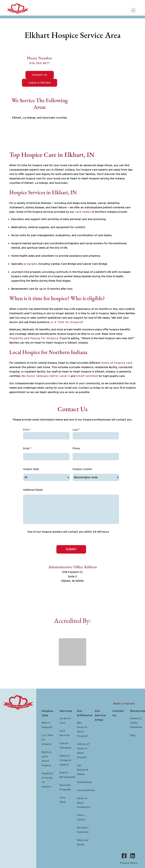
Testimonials (85, 782)
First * (27, 430)
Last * (76, 430)
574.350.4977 (40, 63)
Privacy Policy (129, 862)
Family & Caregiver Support (65, 760)
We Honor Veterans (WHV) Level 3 (46, 376)
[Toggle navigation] (133, 10)
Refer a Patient (124, 703)
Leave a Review (40, 83)
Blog (133, 735)
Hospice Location (82, 469)
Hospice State (31, 469)
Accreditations (86, 790)
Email (27, 448)
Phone (76, 448)
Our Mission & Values (83, 769)
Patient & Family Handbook (136, 722)
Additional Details (33, 490)
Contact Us (40, 75)
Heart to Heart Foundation (84, 802)
